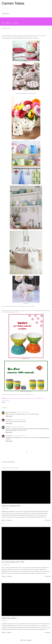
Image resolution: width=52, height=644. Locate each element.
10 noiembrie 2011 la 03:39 (23, 412)
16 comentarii (9, 576)
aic (28, 303)
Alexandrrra (8, 427)
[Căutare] (46, 2)
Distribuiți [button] (4, 402)
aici (28, 62)
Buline (8, 398)
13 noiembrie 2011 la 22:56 (19, 436)
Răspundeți (9, 416)
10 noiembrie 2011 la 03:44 (19, 420)
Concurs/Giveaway (15, 398)
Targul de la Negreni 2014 (11, 506)
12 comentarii (9, 520)
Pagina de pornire (6, 14)
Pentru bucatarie (39, 398)
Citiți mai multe (47, 520)
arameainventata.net (47, 311)
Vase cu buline (5, 400)
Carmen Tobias (13, 3)
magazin (15, 36)
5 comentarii (9, 633)
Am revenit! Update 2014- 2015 (13, 562)
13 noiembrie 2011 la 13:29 (18, 427)
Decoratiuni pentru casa (27, 398)
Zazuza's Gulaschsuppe (11, 412)
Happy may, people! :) (10, 618)
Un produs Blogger (26, 640)
